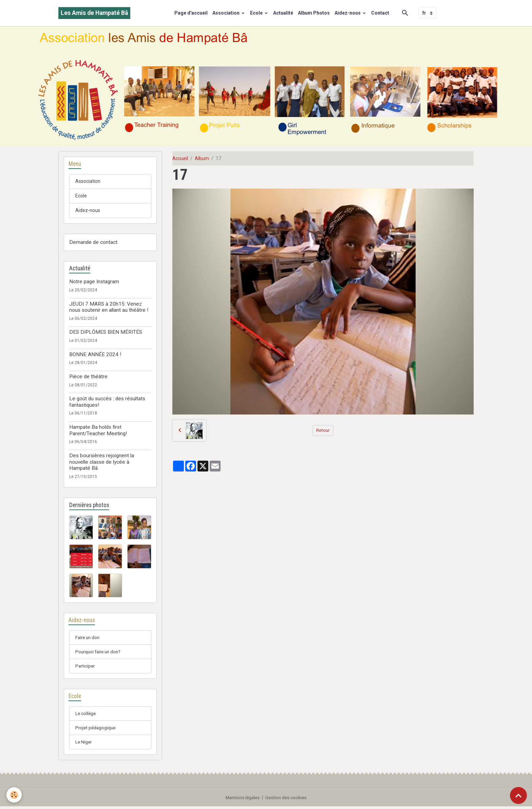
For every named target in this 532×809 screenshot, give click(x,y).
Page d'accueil (191, 13)
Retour (323, 430)
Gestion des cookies (287, 800)
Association (226, 13)
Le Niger (84, 745)
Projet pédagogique (96, 730)
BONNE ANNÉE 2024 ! (95, 355)
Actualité (283, 13)
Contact (380, 13)
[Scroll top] (518, 795)
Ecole (257, 13)
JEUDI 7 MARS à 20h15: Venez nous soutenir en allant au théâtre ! (109, 307)
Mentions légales (242, 800)
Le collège (86, 715)
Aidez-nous (348, 13)
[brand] (94, 13)
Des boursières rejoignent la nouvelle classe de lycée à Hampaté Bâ (102, 462)
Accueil (180, 158)
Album (202, 158)
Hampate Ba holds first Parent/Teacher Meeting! (98, 430)
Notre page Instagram (94, 282)
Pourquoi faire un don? (100, 653)
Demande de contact (93, 243)
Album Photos (314, 13)
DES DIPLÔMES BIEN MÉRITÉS (106, 332)
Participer (86, 667)
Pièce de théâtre (88, 377)
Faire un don (88, 638)
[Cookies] (14, 795)
